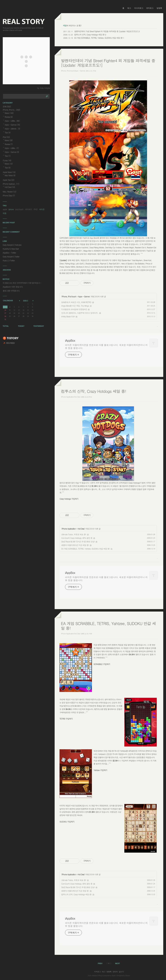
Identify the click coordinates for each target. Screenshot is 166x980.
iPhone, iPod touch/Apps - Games (73, 71)
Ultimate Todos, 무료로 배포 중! (74, 534)
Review (9, 117)
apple (5, 209)
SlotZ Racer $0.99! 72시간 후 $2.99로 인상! (78, 541)
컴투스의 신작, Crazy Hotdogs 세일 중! (89, 35)
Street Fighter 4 (76, 241)
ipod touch (19, 209)
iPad (6, 137)
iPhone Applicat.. (11, 184)
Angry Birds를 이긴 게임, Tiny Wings (75, 306)
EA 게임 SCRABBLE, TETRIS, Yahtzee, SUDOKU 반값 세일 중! (98, 38)
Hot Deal (81, 529)
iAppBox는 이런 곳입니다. (13, 287)
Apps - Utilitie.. (12, 121)
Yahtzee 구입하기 (100, 770)
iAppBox (70, 341)
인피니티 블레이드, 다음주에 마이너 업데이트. (80, 313)
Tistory (128, 976)
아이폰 (42, 209)
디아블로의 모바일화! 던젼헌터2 (74, 309)
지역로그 (97, 972)
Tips (8, 132)
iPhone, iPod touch (69, 296)
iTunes (7, 160)
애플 (5, 213)
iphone (11, 209)
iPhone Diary (9, 195)
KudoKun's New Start (11, 249)
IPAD (36, 209)
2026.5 (25, 301)
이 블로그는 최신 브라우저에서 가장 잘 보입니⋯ (22, 283)
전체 (7, 106)
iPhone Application (69, 529)
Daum (113, 976)
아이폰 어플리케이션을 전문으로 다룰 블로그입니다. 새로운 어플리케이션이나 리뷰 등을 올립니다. (106, 346)
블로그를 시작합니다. (11, 291)
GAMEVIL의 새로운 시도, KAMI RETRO (76, 302)
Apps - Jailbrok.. (12, 129)
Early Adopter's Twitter (11, 256)
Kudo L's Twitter (9, 260)
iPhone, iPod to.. (11, 110)
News (9, 113)
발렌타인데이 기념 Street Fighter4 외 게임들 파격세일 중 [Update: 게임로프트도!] (106, 31)
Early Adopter (93, 976)
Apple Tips (9, 180)
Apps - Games (84, 296)
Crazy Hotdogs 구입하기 (69, 499)
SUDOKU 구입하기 (67, 822)
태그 (129, 8)
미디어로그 (139, 8)
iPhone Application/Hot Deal (71, 397)
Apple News (9, 172)
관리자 (115, 972)
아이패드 (29, 209)
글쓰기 (121, 972)
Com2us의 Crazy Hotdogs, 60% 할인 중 (77, 538)
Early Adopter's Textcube (12, 245)
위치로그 (150, 8)
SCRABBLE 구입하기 (102, 664)
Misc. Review (9, 192)
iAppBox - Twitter (9, 253)
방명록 (159, 8)
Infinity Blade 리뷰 (68, 316)
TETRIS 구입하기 (66, 719)
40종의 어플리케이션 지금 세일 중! (75, 545)
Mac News (10, 175)
